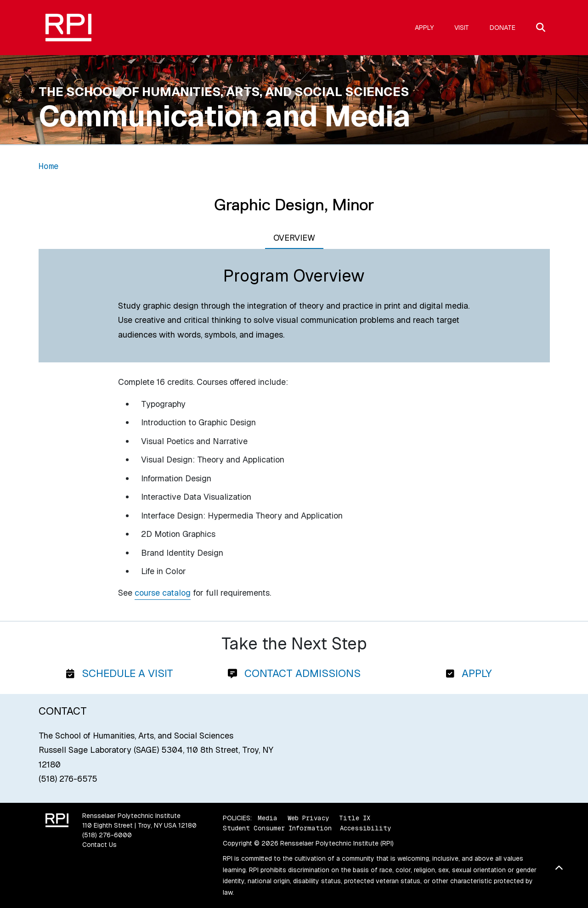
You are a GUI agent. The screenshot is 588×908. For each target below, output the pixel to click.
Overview (294, 238)
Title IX (355, 818)
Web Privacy (308, 818)
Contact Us (99, 845)
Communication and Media (225, 116)
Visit (462, 28)
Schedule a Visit (120, 673)
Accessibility (365, 828)
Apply (424, 28)
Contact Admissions (294, 673)
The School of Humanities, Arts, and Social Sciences (224, 92)
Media (268, 818)
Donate (503, 28)
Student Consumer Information (277, 828)
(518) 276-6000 (107, 835)
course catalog (163, 593)
